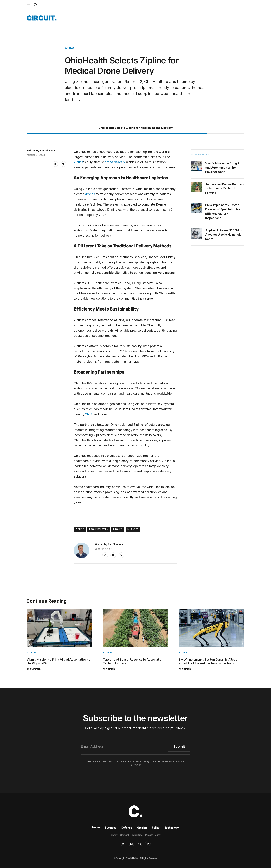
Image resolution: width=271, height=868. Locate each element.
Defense (127, 828)
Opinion (142, 828)
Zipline (78, 162)
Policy (156, 828)
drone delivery (115, 162)
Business (111, 828)
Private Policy (153, 835)
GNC (88, 414)
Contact (125, 835)
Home (96, 828)
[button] (28, 5)
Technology (172, 828)
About (114, 835)
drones (90, 194)
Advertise (137, 835)
